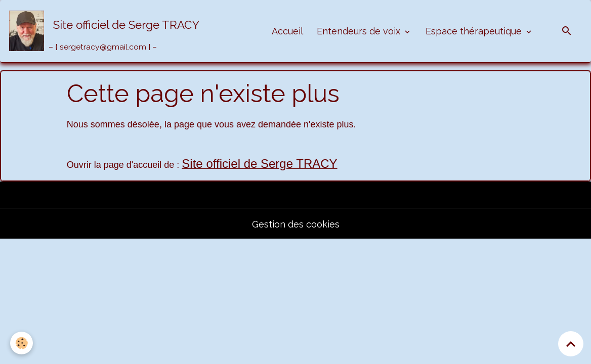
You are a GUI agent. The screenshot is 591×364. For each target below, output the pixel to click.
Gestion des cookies (296, 224)
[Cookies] (22, 343)
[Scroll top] (571, 344)
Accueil (287, 31)
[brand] (107, 31)
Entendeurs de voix (360, 31)
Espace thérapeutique (475, 31)
